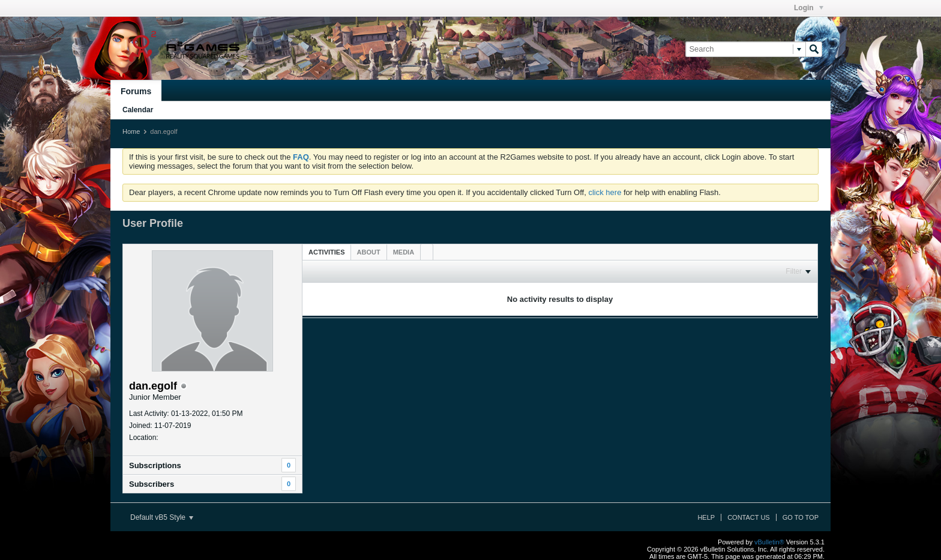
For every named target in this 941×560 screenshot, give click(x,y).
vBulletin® (769, 542)
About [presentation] (369, 252)
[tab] (327, 252)
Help (706, 517)
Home (131, 131)
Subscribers (152, 484)
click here (605, 192)
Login (809, 8)
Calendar (138, 110)
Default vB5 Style (162, 517)
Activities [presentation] (327, 252)
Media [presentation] (404, 252)
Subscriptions (155, 465)
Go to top (801, 517)
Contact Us (749, 517)
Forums (136, 91)
